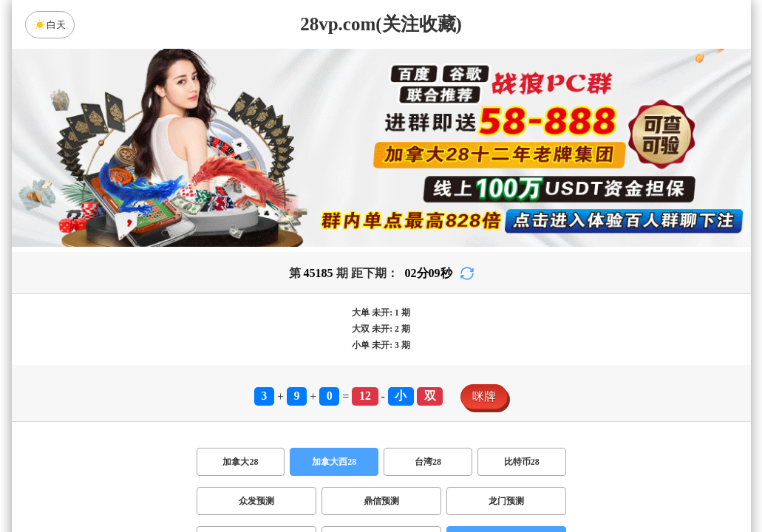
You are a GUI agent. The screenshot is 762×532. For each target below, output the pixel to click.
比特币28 (522, 462)
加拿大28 (240, 462)
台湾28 (428, 462)
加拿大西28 (334, 462)
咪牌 (484, 396)
